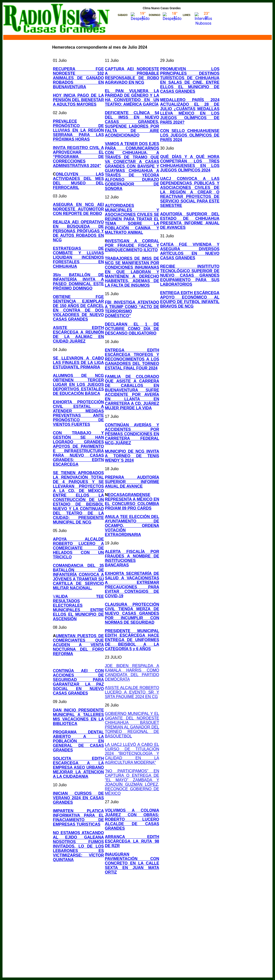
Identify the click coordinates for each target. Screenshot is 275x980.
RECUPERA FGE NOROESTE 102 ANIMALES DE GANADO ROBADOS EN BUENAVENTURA (78, 78)
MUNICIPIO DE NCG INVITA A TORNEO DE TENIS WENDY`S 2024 (132, 456)
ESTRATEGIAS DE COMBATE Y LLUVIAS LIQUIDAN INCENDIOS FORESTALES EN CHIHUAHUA (78, 257)
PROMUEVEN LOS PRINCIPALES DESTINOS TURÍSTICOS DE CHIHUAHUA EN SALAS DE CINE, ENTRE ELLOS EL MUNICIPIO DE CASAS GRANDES (190, 80)
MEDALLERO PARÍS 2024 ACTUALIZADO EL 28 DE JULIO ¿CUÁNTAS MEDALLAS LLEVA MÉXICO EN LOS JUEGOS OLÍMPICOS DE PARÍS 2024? (190, 111)
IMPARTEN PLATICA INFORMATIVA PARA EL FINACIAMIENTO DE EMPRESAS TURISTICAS (78, 818)
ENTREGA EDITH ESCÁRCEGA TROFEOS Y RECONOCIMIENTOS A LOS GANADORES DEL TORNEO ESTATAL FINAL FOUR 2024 (132, 359)
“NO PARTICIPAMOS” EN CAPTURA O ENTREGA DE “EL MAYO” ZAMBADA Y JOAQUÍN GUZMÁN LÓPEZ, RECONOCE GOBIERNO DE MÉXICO (132, 782)
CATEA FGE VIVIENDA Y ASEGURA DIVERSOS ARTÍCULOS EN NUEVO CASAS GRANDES (190, 251)
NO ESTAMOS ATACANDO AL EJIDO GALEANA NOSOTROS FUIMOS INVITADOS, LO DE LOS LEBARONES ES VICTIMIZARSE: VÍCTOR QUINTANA (78, 846)
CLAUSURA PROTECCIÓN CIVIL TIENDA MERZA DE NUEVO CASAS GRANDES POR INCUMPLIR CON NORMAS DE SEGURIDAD (132, 613)
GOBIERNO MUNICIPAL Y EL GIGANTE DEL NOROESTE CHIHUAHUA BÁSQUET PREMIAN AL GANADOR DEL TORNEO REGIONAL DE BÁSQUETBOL (132, 725)
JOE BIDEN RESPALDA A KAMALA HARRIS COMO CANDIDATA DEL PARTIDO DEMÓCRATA (132, 672)
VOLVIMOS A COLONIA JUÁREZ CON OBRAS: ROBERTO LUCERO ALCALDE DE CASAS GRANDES (132, 819)
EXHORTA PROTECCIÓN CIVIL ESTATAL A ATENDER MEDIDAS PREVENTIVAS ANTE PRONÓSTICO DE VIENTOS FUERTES (78, 413)
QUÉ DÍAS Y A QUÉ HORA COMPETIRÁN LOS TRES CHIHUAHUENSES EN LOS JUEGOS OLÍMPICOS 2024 (190, 163)
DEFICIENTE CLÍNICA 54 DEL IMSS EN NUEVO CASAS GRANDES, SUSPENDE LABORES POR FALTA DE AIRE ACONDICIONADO (132, 124)
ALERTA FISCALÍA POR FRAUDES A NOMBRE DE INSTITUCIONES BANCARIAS (132, 558)
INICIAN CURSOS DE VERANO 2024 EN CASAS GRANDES (78, 798)
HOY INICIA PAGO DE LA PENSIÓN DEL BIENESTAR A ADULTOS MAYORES (78, 100)
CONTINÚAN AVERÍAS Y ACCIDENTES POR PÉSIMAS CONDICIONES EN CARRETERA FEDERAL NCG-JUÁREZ (132, 434)
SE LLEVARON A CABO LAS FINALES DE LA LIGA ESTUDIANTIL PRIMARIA (78, 363)
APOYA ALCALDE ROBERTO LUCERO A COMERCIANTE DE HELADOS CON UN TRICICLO (78, 548)
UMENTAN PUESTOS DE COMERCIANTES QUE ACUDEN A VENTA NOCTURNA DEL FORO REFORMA (78, 645)
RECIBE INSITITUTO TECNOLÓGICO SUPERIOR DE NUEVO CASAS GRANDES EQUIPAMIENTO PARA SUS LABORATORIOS (190, 275)
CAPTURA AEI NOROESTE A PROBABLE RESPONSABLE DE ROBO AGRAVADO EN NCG (132, 76)
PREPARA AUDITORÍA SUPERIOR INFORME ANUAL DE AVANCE (132, 482)
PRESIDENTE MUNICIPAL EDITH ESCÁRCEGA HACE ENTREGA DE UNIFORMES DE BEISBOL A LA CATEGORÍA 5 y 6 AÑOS (132, 640)
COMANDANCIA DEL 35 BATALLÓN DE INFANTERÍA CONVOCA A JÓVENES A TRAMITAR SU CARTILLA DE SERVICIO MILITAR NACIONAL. (78, 577)
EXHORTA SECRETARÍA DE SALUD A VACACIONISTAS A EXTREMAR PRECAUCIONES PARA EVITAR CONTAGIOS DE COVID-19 (132, 585)
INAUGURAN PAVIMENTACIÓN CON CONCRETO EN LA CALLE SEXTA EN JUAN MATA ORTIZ (132, 863)
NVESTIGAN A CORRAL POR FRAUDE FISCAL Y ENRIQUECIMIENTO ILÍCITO (132, 245)
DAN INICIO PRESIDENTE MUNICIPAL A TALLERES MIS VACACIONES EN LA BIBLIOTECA (78, 717)
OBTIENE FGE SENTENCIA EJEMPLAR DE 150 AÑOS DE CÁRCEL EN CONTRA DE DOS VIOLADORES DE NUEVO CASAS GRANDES (78, 308)
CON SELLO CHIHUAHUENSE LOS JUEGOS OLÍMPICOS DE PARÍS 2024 (190, 135)
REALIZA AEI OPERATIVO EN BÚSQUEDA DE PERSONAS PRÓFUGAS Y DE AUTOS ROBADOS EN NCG (78, 231)
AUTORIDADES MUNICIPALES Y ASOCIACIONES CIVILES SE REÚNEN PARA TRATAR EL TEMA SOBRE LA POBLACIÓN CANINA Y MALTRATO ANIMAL (132, 219)
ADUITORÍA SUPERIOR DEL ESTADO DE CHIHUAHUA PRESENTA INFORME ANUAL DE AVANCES (190, 221)
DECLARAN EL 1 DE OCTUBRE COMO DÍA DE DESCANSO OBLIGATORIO (132, 329)
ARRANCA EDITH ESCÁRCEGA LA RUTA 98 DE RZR (132, 841)
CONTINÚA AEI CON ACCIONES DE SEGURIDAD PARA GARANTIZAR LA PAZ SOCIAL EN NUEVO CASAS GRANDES (78, 682)
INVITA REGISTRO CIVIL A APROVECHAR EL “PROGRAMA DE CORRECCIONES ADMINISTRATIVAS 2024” (78, 157)
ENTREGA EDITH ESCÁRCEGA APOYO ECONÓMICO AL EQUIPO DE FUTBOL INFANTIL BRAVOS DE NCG (190, 300)
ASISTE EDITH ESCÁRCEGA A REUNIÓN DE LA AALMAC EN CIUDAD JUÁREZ (78, 334)
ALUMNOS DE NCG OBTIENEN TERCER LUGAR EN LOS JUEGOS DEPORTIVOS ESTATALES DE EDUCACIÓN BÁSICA (78, 385)
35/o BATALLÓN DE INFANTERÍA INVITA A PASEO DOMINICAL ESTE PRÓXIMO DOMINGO (78, 282)
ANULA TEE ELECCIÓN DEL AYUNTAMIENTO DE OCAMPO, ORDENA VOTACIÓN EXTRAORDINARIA (132, 526)
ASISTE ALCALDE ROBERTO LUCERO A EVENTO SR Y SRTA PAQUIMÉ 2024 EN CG (132, 692)
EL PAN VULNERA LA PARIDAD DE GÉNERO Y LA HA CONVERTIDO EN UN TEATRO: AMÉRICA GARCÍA (132, 98)
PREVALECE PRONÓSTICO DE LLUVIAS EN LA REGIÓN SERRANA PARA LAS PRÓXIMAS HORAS (78, 130)
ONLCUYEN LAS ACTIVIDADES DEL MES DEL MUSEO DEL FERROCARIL (78, 181)
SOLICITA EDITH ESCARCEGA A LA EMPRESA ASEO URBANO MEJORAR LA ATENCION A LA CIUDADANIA (78, 767)
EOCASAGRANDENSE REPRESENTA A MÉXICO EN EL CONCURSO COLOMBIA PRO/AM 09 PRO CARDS (132, 501)
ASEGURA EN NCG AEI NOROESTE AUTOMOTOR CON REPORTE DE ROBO (78, 209)
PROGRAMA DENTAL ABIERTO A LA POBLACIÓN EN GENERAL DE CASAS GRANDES (78, 741)
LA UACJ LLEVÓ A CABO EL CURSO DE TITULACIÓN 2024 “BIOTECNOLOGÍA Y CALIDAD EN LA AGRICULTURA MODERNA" (132, 754)
